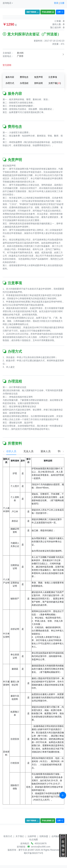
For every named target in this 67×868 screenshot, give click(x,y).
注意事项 (53, 77)
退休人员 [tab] (42, 451)
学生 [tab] (57, 451)
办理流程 (24, 83)
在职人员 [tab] (8, 451)
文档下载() (55, 83)
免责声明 (38, 77)
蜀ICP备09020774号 (33, 853)
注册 (62, 3)
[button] (8, 3)
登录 (56, 3)
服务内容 (10, 77)
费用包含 (24, 77)
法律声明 (32, 836)
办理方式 (10, 83)
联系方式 (8, 836)
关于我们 (20, 836)
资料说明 (38, 83)
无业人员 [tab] (25, 451)
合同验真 (56, 836)
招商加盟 (44, 836)
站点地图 (34, 840)
